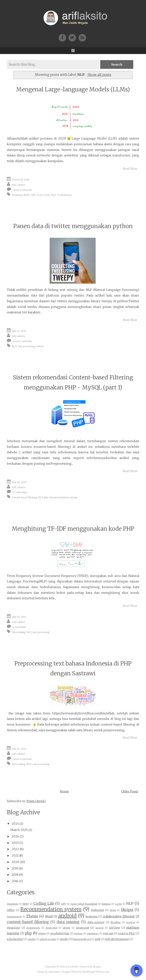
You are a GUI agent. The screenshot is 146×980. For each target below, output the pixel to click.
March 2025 (19, 830)
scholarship (15, 939)
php (46, 497)
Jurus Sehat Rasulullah (84, 904)
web (98, 939)
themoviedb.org (82, 939)
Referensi (98, 910)
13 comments (20, 492)
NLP (54, 195)
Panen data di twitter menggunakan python (73, 226)
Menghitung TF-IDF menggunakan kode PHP (73, 529)
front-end (51, 928)
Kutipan (106, 904)
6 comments (19, 627)
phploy (42, 933)
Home (65, 791)
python (78, 933)
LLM (40, 195)
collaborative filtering (119, 916)
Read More (130, 169)
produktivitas (60, 933)
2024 (15, 836)
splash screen (48, 939)
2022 (15, 849)
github (66, 928)
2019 (15, 868)
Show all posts (99, 75)
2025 (15, 824)
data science (96, 922)
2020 (15, 862)
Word (49, 916)
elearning (13, 928)
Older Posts (130, 791)
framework (33, 928)
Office (11, 910)
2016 (15, 881)
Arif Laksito (18, 185)
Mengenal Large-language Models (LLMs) (73, 89)
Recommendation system (64, 497)
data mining (19, 632)
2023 (15, 843)
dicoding (115, 922)
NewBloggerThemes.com (96, 972)
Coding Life (44, 903)
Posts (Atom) (36, 801)
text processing (26, 346)
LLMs (47, 195)
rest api (108, 933)
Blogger (97, 967)
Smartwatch (14, 916)
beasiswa (92, 916)
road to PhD (127, 933)
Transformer (64, 195)
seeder (32, 939)
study (64, 939)
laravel (99, 928)
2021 (15, 855)
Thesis (32, 916)
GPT (33, 195)
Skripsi (127, 910)
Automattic (54, 972)
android (67, 916)
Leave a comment (22, 190)
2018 (15, 875)
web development (117, 939)
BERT (27, 195)
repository (93, 933)
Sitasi (113, 910)
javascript (83, 928)
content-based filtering (25, 497)
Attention (17, 195)
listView (115, 928)
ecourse (131, 922)
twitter (40, 346)
